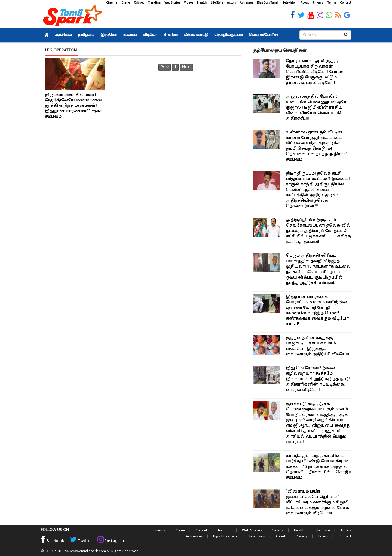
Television (290, 2)
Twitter (80, 541)
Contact (346, 2)
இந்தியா (109, 35)
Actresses (246, 2)
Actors (231, 2)
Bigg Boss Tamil (268, 2)
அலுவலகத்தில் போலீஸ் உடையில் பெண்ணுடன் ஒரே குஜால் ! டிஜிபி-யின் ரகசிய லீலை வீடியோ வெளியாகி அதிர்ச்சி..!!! (316, 108)
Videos (189, 2)
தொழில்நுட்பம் (229, 35)
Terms (332, 2)
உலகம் (130, 35)
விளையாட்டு (196, 35)
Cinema (112, 2)
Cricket (139, 2)
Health (202, 2)
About (305, 2)
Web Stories (172, 2)
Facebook (53, 541)
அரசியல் (63, 35)
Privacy (318, 2)
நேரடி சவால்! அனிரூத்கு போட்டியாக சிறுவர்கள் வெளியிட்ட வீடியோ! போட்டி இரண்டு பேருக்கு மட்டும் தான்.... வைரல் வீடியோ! (315, 72)
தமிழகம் (86, 35)
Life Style (217, 2)
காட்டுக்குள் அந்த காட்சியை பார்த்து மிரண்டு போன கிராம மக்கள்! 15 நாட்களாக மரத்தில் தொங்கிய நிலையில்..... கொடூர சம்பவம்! (318, 467)
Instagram (111, 541)
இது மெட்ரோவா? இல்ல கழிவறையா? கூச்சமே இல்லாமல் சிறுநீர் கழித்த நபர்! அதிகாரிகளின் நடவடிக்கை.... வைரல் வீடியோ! (318, 379)
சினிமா (171, 35)
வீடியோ (150, 35)
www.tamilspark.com (89, 551)
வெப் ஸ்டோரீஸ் (264, 35)
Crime (126, 2)
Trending (154, 2)
